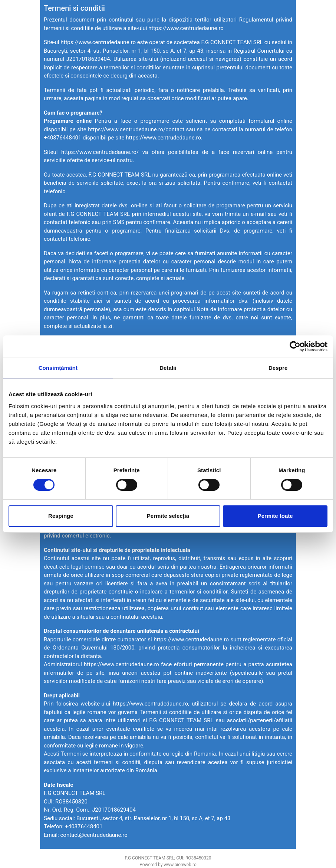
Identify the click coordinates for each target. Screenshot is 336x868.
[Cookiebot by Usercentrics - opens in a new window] (295, 346)
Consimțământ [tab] (58, 368)
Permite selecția (168, 516)
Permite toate (275, 516)
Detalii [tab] (168, 368)
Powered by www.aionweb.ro (168, 865)
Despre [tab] (278, 368)
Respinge (61, 516)
